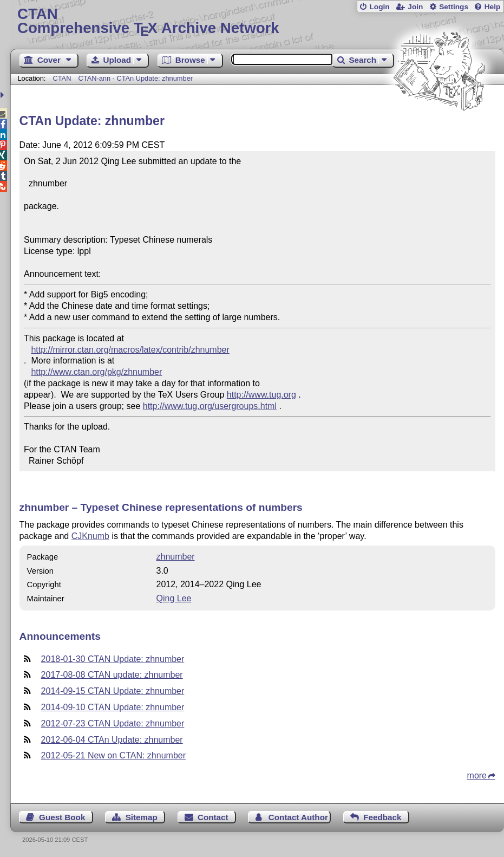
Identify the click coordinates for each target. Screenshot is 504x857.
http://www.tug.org (261, 395)
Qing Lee (174, 598)
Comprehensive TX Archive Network (257, 21)
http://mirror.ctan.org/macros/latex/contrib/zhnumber (130, 350)
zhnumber (175, 557)
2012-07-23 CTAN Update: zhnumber (113, 723)
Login (379, 7)
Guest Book (62, 817)
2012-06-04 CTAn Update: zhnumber (112, 740)
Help (493, 7)
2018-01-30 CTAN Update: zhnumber (113, 659)
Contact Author (298, 817)
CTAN (62, 78)
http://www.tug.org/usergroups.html (210, 406)
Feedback (382, 817)
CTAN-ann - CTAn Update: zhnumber (136, 78)
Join (415, 7)
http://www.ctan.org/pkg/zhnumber (96, 372)
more (477, 775)
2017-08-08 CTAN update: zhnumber (112, 675)
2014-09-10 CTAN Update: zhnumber (113, 707)
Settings (454, 7)
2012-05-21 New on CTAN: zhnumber (113, 755)
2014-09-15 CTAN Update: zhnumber (113, 691)
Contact (213, 817)
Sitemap (142, 817)
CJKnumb (90, 536)
